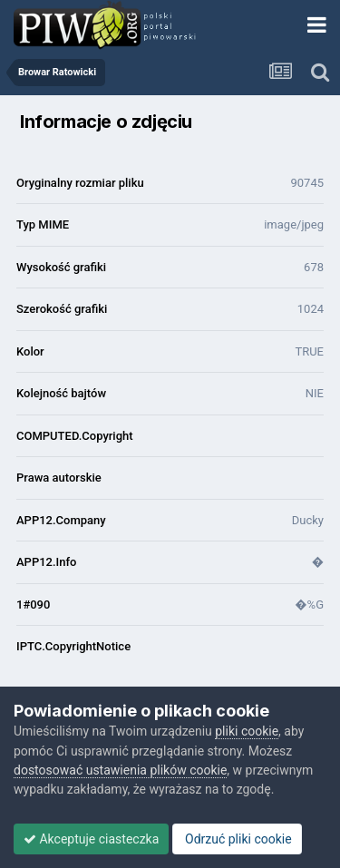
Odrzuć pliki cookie (237, 839)
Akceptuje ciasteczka (91, 839)
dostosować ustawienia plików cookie (120, 770)
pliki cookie (247, 731)
